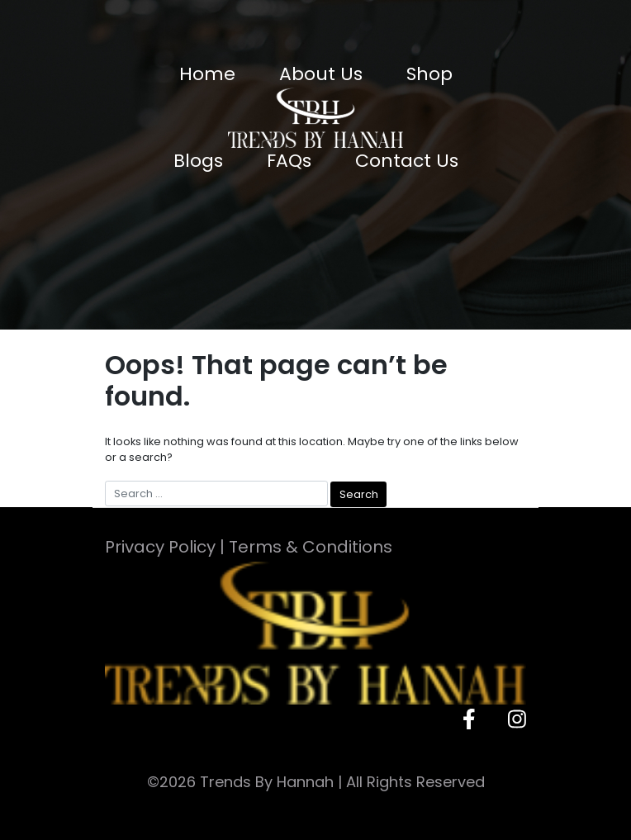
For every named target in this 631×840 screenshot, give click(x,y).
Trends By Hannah (267, 782)
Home (207, 74)
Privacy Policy (160, 547)
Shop (429, 74)
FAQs (289, 161)
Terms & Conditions (311, 547)
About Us (321, 74)
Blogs (198, 161)
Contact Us (407, 161)
